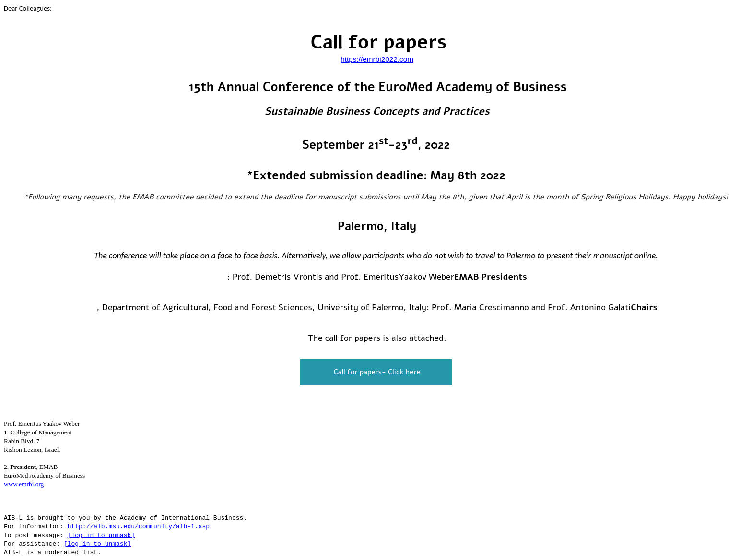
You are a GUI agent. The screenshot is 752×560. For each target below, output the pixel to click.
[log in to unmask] (101, 535)
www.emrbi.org (24, 484)
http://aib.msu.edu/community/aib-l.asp (139, 527)
